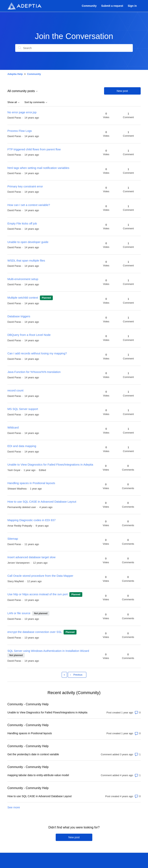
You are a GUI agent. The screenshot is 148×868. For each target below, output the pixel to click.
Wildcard (13, 427)
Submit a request (112, 6)
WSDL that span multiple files (26, 260)
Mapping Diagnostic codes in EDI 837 (31, 520)
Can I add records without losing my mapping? (37, 353)
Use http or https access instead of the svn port (37, 594)
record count (15, 390)
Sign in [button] (132, 6)
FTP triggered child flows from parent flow (34, 149)
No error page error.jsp (22, 112)
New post (122, 91)
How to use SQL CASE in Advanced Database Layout (42, 502)
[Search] (74, 48)
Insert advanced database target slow (31, 557)
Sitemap (13, 539)
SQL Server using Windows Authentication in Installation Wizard (48, 651)
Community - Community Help (28, 704)
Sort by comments (36, 102)
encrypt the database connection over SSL (35, 632)
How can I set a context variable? (29, 205)
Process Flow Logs (20, 131)
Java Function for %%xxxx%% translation (34, 372)
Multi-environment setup (23, 279)
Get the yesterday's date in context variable (33, 754)
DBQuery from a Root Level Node (29, 335)
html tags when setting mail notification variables (38, 168)
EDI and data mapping (22, 446)
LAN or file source (19, 613)
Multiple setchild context (23, 298)
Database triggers (19, 316)
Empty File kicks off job (22, 223)
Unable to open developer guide (28, 242)
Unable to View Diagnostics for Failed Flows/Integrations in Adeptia (50, 464)
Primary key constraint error (25, 186)
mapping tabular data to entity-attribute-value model (38, 775)
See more (14, 807)
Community (89, 6)
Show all (14, 102)
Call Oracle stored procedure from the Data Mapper (40, 576)
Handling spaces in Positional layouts (31, 483)
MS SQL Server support (23, 409)
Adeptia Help (15, 74)
